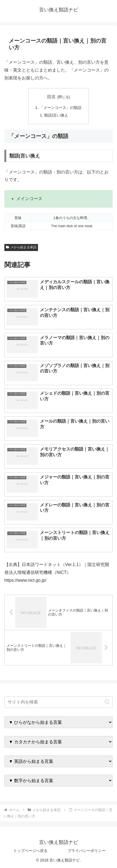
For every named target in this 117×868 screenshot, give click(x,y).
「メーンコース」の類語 (61, 108)
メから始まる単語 (21, 247)
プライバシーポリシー (87, 851)
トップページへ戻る (30, 851)
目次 (51, 97)
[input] (58, 702)
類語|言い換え (56, 115)
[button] (107, 702)
